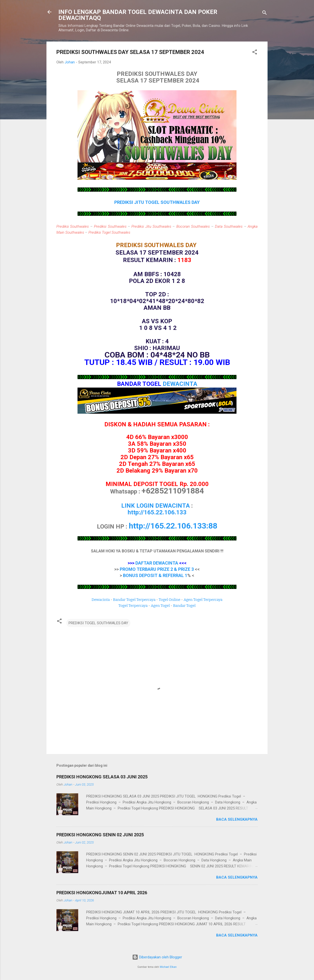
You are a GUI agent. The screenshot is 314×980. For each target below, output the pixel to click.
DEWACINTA (180, 384)
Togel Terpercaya (133, 606)
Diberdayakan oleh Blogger (157, 957)
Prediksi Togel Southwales (109, 232)
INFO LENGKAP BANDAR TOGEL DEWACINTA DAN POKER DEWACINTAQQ (138, 15)
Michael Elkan (168, 967)
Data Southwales (229, 226)
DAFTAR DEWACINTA (157, 563)
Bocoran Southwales (193, 226)
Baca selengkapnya (237, 819)
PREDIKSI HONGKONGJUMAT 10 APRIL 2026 (102, 893)
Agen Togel (160, 606)
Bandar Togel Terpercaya (134, 600)
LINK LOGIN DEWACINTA (156, 506)
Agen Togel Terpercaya (203, 600)
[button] (255, 53)
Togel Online (170, 600)
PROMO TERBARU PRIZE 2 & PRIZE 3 (157, 569)
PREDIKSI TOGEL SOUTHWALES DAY (98, 623)
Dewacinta (101, 600)
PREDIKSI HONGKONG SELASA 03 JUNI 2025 (102, 777)
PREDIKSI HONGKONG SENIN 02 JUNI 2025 (100, 835)
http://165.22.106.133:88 (173, 526)
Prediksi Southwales (73, 226)
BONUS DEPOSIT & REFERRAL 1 (155, 575)
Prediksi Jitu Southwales (151, 226)
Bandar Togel (184, 606)
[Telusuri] (265, 14)
